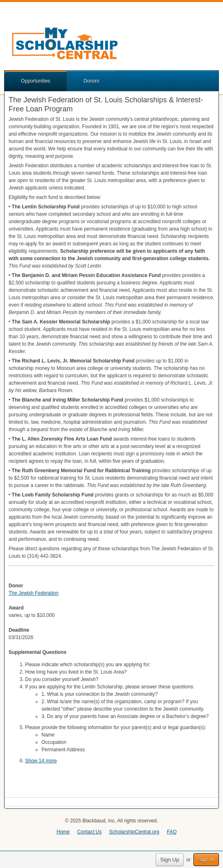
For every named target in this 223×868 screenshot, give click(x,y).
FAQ (172, 832)
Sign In (206, 860)
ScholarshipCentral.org (134, 832)
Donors (91, 81)
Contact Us (89, 832)
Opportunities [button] (36, 81)
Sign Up (170, 860)
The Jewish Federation (33, 593)
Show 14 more (41, 761)
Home (63, 832)
